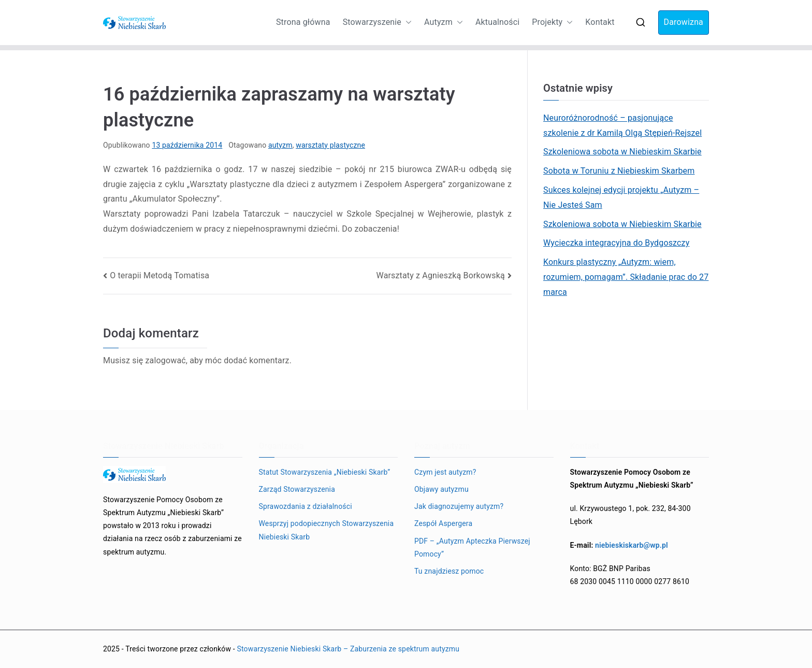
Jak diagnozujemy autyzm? (459, 506)
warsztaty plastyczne (330, 145)
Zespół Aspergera (443, 523)
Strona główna (303, 22)
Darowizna (684, 22)
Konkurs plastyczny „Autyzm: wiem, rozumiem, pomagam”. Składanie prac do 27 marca (626, 277)
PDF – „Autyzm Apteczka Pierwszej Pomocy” (472, 548)
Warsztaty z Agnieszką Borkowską (441, 275)
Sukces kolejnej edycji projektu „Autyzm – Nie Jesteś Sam (621, 197)
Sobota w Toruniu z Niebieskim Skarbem (619, 171)
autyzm (280, 145)
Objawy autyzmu (441, 489)
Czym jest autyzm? (445, 472)
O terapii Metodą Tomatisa (160, 275)
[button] (407, 23)
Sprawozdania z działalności (306, 506)
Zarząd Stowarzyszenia (297, 489)
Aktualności (497, 22)
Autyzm (444, 23)
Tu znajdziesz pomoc (449, 571)
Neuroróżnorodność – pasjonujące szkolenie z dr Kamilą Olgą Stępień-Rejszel (622, 125)
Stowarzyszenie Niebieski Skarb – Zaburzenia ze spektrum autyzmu (348, 649)
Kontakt (600, 22)
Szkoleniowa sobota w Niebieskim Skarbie (622, 152)
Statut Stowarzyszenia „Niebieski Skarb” (325, 472)
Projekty (552, 23)
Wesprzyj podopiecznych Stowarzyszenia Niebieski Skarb (327, 530)
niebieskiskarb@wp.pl (632, 545)
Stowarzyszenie (377, 23)
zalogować (165, 360)
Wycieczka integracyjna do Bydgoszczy (616, 243)
